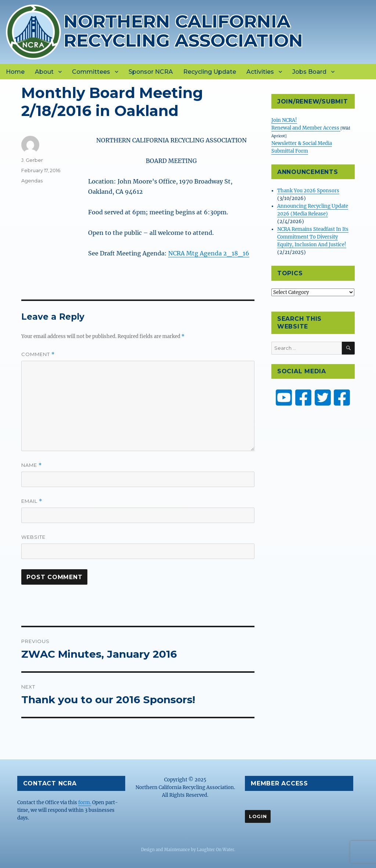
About (44, 72)
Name (32, 465)
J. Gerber (32, 160)
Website (33, 537)
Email (32, 501)
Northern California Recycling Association (183, 31)
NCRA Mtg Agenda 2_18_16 (209, 253)
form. (85, 802)
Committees (91, 72)
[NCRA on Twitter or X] (323, 397)
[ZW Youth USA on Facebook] (342, 397)
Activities (260, 72)
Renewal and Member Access (306, 128)
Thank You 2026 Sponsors (308, 191)
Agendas (32, 181)
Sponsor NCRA (151, 72)
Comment (38, 354)
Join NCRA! (284, 120)
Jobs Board (309, 72)
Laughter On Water (216, 850)
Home (15, 72)
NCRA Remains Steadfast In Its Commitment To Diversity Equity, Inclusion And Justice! (313, 237)
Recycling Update (210, 72)
